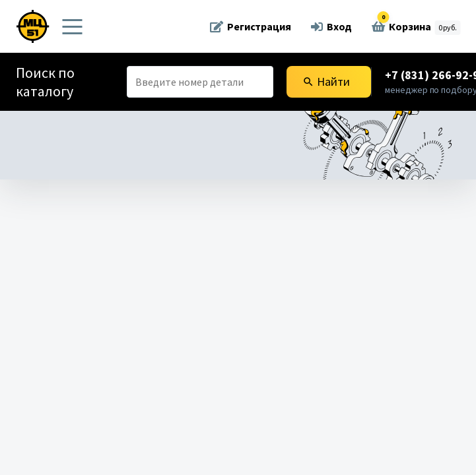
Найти (326, 81)
